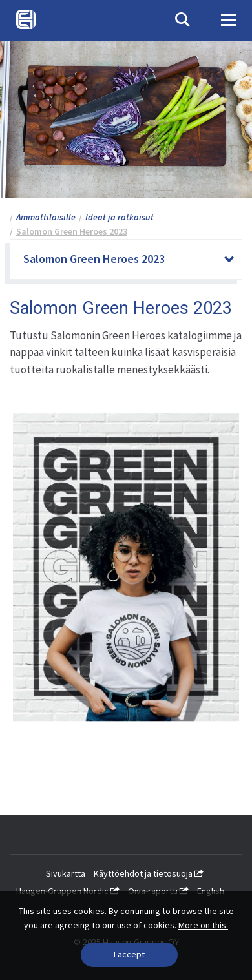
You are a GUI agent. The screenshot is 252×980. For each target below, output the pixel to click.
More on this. (203, 925)
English (211, 891)
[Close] (129, 955)
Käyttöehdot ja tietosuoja (149, 873)
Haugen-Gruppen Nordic (68, 891)
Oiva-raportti (158, 891)
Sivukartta (66, 873)
